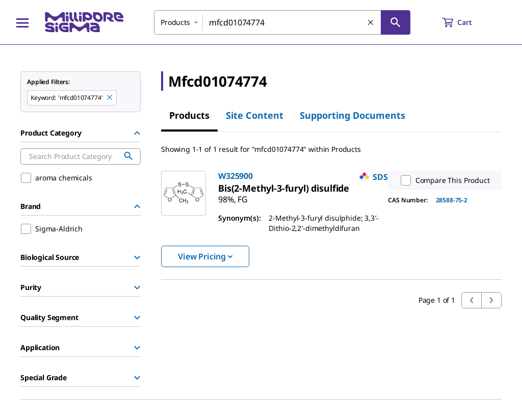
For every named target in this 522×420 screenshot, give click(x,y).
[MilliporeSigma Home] (84, 22)
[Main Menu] (22, 22)
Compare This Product (443, 180)
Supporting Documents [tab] (353, 115)
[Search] (396, 22)
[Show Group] (137, 257)
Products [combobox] (175, 22)
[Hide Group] (137, 133)
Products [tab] (189, 115)
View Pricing (205, 256)
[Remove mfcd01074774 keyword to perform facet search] (110, 98)
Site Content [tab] (255, 115)
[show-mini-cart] (466, 22)
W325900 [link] (236, 176)
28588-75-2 (452, 200)
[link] (284, 188)
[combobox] (282, 22)
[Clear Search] (371, 23)
